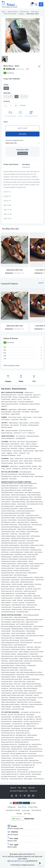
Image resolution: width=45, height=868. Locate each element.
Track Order (26, 810)
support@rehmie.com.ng (18, 861)
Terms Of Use (22, 807)
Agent (22, 845)
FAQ (19, 788)
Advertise (22, 833)
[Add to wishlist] (26, 291)
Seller (22, 839)
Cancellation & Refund (13, 810)
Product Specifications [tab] (11, 164)
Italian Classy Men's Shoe (15, 270)
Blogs (25, 788)
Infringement (12, 807)
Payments (32, 788)
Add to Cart (22, 128)
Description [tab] (26, 164)
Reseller (19, 814)
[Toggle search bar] (36, 4)
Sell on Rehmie (36, 810)
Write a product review (11, 365)
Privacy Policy (33, 807)
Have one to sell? (22, 150)
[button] (41, 4)
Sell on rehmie (23, 153)
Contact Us (33, 791)
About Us (13, 788)
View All (41, 283)
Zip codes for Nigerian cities (19, 791)
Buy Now (22, 134)
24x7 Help (27, 814)
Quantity (7, 101)
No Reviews (11, 73)
